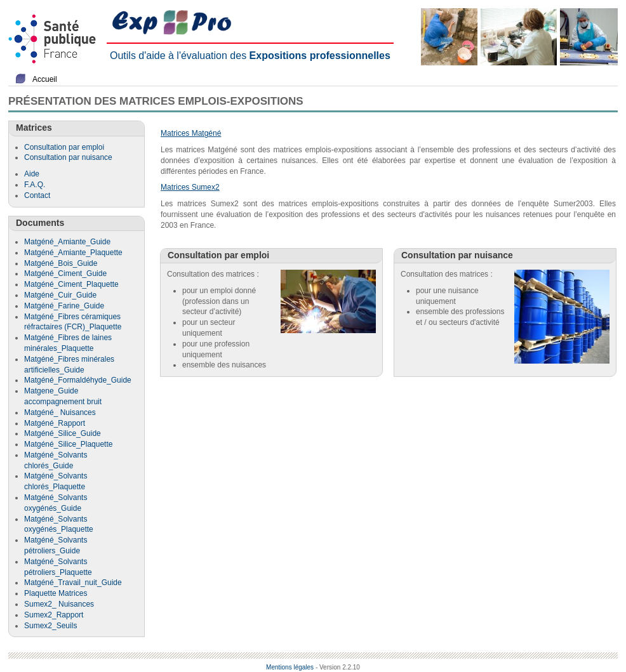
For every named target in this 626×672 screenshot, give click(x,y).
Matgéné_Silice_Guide (63, 433)
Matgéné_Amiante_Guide (67, 242)
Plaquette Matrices (56, 593)
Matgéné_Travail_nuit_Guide (73, 583)
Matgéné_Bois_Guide (61, 263)
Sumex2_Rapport (54, 615)
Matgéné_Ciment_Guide (65, 273)
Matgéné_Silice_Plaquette (68, 444)
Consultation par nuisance (68, 157)
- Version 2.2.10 (338, 667)
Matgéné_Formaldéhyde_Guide (78, 380)
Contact (37, 195)
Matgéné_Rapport (55, 423)
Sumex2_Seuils (50, 626)
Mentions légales (290, 667)
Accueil (45, 79)
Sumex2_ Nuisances (59, 604)
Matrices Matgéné (191, 133)
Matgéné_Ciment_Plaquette (71, 284)
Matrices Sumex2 (190, 187)
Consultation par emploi (64, 147)
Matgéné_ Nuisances (60, 412)
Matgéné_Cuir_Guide (60, 295)
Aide (32, 174)
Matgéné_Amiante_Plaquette (73, 253)
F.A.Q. (35, 185)
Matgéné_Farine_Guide (64, 306)
